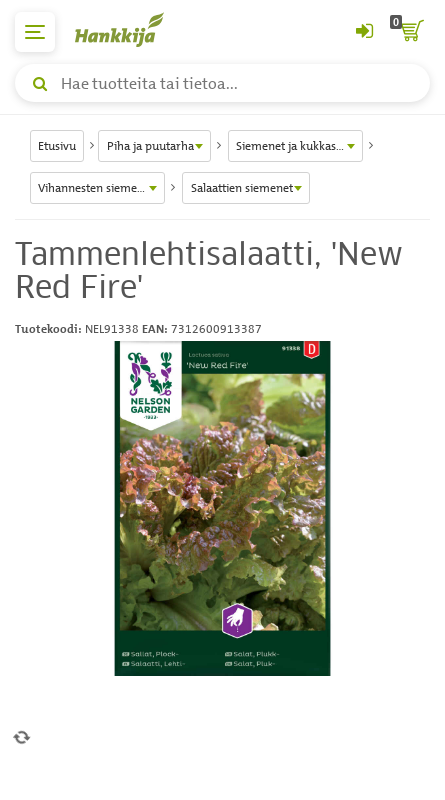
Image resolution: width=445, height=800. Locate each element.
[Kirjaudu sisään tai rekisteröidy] (364, 32)
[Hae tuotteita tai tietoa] (222, 83)
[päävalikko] (35, 32)
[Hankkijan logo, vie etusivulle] (130, 29)
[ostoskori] (410, 32)
